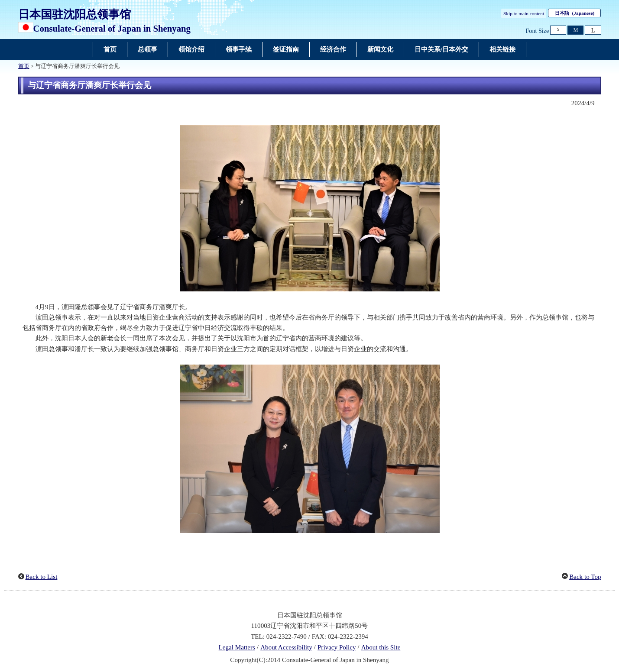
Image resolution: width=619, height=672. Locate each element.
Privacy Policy (337, 647)
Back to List (42, 577)
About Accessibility (286, 647)
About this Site (381, 647)
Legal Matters (237, 647)
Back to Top (585, 577)
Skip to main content (524, 13)
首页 (24, 66)
